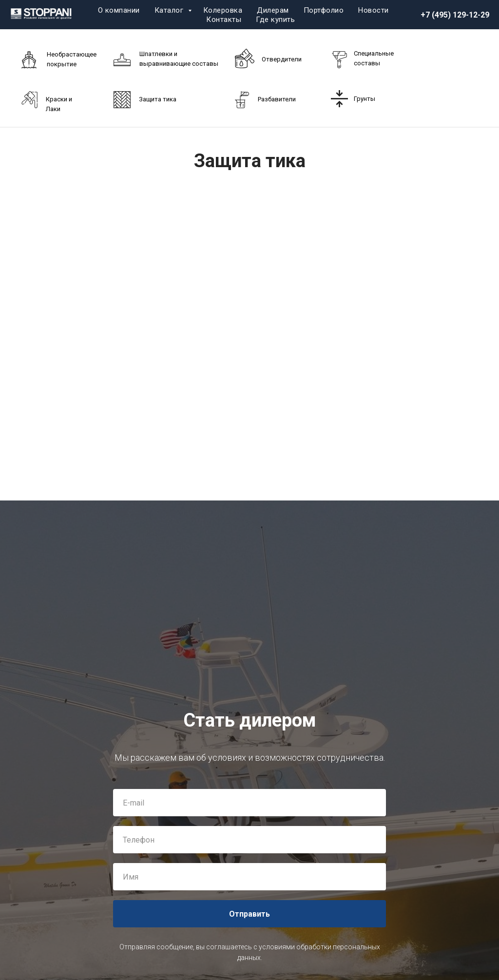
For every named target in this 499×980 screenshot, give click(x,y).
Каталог (170, 10)
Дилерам (273, 10)
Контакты (224, 19)
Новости (374, 10)
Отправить (249, 914)
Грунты (365, 99)
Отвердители (282, 59)
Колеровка (223, 10)
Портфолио (324, 10)
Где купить (275, 19)
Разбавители (277, 99)
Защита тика (158, 99)
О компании (119, 10)
